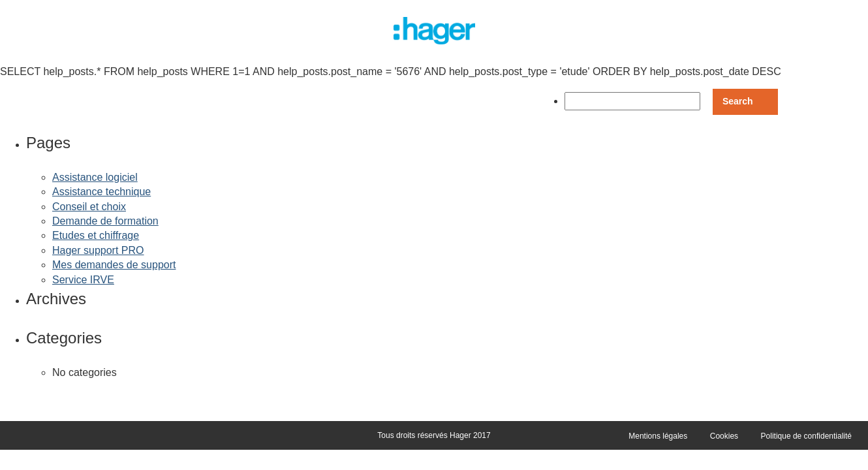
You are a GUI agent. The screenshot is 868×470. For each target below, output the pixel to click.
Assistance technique (101, 192)
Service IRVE (83, 280)
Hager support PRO (98, 250)
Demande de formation (105, 221)
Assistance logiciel (95, 177)
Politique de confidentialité (806, 436)
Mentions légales (658, 436)
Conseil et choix (89, 207)
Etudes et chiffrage (96, 235)
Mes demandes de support (114, 265)
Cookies (724, 436)
